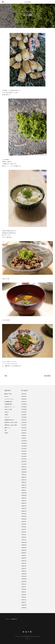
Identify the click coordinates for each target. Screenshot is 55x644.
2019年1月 (24, 490)
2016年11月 (24, 545)
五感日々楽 (14, 619)
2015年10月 (24, 579)
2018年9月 (24, 498)
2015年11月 (24, 576)
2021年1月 (24, 438)
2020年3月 (24, 459)
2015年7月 (24, 587)
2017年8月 (24, 524)
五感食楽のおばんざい (10, 420)
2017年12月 (24, 514)
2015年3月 (24, 597)
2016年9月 (24, 550)
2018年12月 (24, 493)
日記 (6, 430)
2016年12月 (24, 542)
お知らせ (7, 412)
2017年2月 (24, 537)
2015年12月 (24, 574)
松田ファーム (8, 166)
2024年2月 (24, 399)
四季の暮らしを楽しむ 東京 (11, 425)
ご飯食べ (7, 415)
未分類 (6, 433)
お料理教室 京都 (8, 402)
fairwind (28, 639)
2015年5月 (24, 592)
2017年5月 (24, 529)
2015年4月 (24, 595)
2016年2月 (24, 569)
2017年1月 (24, 540)
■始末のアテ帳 (8, 394)
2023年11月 (24, 407)
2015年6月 (24, 589)
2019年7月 (24, 477)
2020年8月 (24, 449)
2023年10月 (24, 409)
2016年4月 (24, 563)
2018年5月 (24, 503)
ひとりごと (7, 417)
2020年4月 (24, 456)
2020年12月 (24, 441)
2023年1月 (24, 430)
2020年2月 (24, 462)
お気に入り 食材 (8, 409)
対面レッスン (8, 428)
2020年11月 (24, 443)
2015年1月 (24, 602)
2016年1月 (24, 571)
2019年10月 (24, 472)
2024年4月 (24, 394)
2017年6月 (24, 527)
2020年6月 (24, 454)
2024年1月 (24, 402)
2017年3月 (24, 535)
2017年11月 (24, 516)
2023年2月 (24, 428)
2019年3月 (24, 485)
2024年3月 (24, 396)
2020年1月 (24, 464)
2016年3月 (24, 566)
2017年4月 (24, 532)
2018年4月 (24, 506)
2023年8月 (24, 415)
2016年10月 (24, 548)
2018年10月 (24, 495)
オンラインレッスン (9, 399)
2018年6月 (24, 501)
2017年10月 (24, 519)
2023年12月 (24, 404)
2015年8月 (24, 584)
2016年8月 (24, 553)
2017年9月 (24, 522)
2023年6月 (24, 417)
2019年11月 (24, 469)
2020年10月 (24, 446)
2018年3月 (24, 509)
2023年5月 (24, 420)
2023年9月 (24, 412)
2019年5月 (24, 480)
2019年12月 (24, 467)
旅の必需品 (48, 376)
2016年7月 (24, 555)
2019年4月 (24, 482)
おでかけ (7, 396)
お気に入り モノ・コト (10, 407)
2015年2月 (24, 600)
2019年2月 (24, 488)
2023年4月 (24, 422)
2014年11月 (24, 608)
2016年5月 (24, 561)
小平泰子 (34, 20)
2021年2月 (24, 435)
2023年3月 (24, 425)
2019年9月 (24, 475)
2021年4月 (24, 433)
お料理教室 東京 (8, 404)
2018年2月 (24, 511)
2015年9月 (24, 582)
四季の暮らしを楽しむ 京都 (27, 11)
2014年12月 (24, 605)
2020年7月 (24, 451)
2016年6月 (24, 558)
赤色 (5, 376)
